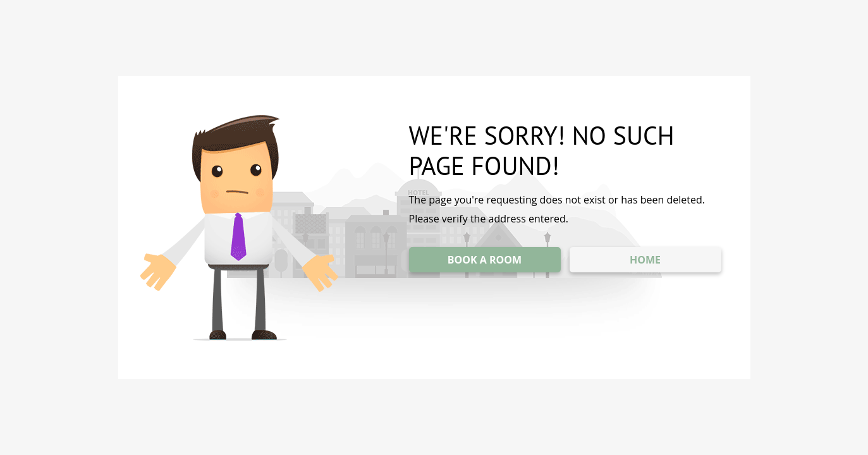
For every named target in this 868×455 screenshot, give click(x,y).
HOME (645, 260)
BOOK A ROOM (485, 260)
